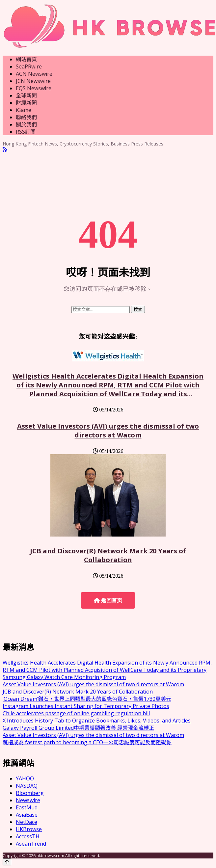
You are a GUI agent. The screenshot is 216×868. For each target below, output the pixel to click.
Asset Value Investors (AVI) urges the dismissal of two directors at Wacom (108, 431)
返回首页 (108, 601)
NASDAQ (27, 786)
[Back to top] (7, 862)
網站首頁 (26, 59)
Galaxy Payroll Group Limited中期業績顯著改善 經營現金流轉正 (78, 728)
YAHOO (25, 778)
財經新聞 (26, 103)
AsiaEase (27, 815)
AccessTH (28, 836)
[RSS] (5, 150)
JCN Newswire (33, 81)
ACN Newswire (34, 74)
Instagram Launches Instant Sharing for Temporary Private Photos (86, 706)
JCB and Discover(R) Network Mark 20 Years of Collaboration (108, 555)
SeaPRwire (29, 66)
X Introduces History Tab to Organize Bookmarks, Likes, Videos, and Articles (97, 721)
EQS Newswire (34, 88)
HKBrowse (29, 829)
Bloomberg (30, 793)
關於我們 (26, 124)
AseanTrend (31, 844)
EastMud (27, 807)
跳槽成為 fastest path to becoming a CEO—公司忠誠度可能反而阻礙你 (87, 742)
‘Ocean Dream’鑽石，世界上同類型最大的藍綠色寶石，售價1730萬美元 (87, 699)
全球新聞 (26, 95)
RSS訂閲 (26, 132)
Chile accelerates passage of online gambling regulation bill (76, 713)
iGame (24, 110)
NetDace (27, 822)
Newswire (28, 800)
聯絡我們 (26, 117)
